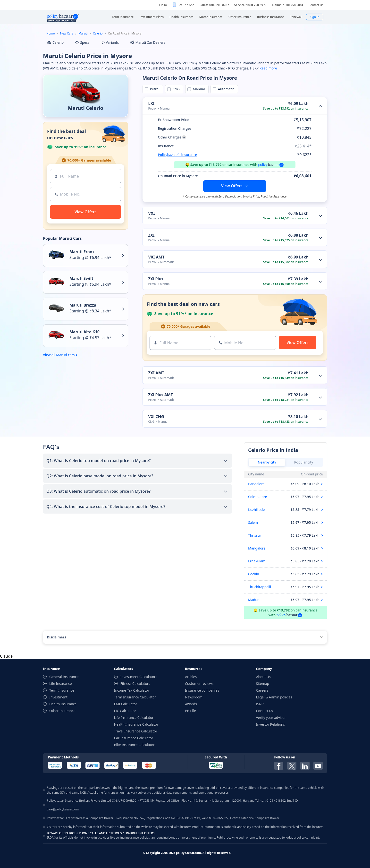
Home (50, 33)
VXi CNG (156, 417)
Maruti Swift (81, 278)
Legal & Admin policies (274, 697)
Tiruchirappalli (260, 587)
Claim (163, 5)
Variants (110, 42)
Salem (253, 522)
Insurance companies (202, 690)
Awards (191, 704)
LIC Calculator (125, 711)
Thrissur (255, 535)
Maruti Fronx (82, 252)
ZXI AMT (156, 373)
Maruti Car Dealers (147, 42)
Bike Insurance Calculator (134, 745)
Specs (82, 42)
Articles (191, 677)
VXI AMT (156, 257)
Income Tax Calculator (132, 690)
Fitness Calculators (135, 683)
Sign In (315, 17)
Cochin (254, 574)
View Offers (232, 186)
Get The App (186, 5)
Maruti (83, 33)
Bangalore (256, 484)
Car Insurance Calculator (134, 738)
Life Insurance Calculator (134, 718)
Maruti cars (65, 355)
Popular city (304, 462)
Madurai (255, 600)
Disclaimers (56, 637)
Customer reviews (199, 683)
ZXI (151, 235)
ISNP (260, 704)
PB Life (190, 711)
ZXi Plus (156, 279)
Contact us (265, 711)
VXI (152, 213)
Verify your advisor (271, 718)
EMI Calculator (126, 704)
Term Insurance (62, 690)
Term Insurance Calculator (135, 697)
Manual (198, 89)
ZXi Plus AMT (161, 395)
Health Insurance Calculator (136, 724)
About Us (263, 677)
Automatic (225, 89)
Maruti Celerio (86, 108)
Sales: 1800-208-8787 (214, 5)
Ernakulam (257, 561)
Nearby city (267, 462)
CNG (175, 89)
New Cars (67, 33)
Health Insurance (63, 704)
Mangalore (257, 548)
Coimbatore (257, 497)
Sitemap (263, 683)
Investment (58, 697)
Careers (262, 690)
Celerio (98, 33)
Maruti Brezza (83, 305)
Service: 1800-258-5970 (250, 5)
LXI (151, 103)
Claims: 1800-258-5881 (287, 5)
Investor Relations (271, 724)
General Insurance (64, 677)
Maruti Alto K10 (84, 332)
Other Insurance (62, 711)
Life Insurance (61, 683)
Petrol (154, 89)
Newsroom (194, 697)
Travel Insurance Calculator (136, 731)
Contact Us (316, 5)
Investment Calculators (139, 677)
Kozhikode (256, 510)
